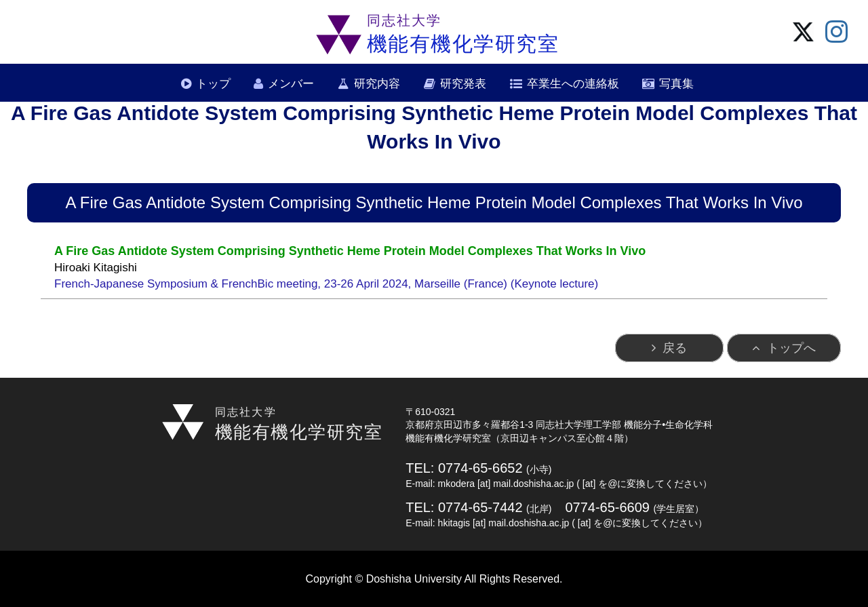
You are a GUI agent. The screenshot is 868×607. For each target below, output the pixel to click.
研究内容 (377, 84)
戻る (675, 348)
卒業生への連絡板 (573, 84)
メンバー (291, 84)
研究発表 (463, 84)
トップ (213, 84)
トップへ (791, 348)
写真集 (676, 84)
